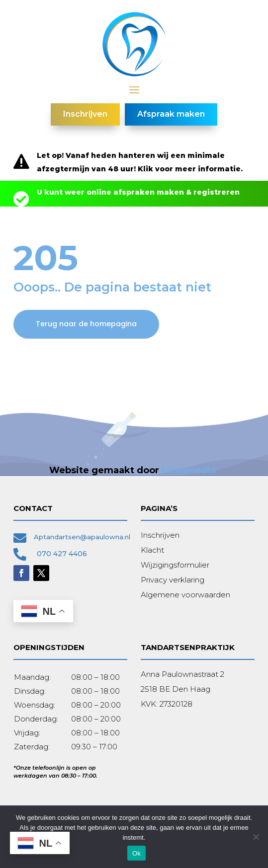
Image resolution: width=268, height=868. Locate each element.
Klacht (152, 550)
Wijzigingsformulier (175, 565)
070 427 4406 (62, 554)
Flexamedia (189, 470)
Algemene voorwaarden (185, 595)
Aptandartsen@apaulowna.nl (82, 537)
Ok (136, 853)
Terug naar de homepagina (86, 324)
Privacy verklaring (173, 580)
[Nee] (256, 837)
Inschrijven (160, 535)
